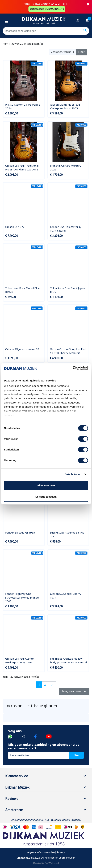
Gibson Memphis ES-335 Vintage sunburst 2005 (65, 106)
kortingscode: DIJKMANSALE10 (47, 9)
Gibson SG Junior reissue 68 (22, 349)
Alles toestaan (46, 485)
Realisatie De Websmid (46, 863)
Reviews (12, 799)
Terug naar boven (74, 691)
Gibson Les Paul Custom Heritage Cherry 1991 (20, 660)
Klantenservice (17, 776)
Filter (81, 52)
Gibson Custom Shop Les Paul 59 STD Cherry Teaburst (68, 351)
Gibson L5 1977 (15, 227)
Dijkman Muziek (17, 787)
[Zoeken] (46, 31)
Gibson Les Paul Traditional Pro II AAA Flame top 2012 (22, 167)
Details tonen (73, 474)
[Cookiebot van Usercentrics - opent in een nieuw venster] (73, 368)
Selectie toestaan (46, 497)
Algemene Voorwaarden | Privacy (46, 852)
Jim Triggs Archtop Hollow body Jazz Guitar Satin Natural (68, 660)
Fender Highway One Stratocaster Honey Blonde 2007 (22, 597)
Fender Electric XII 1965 (20, 532)
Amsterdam (14, 810)
